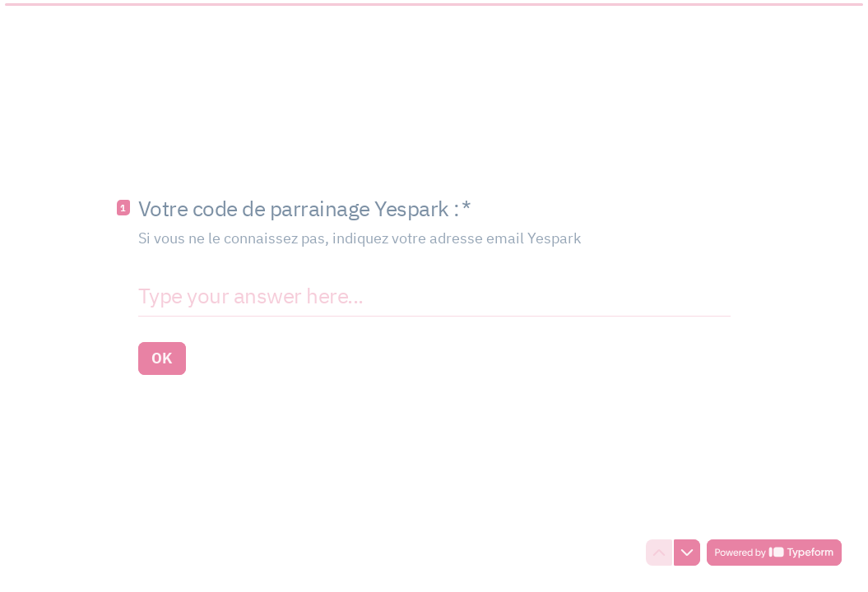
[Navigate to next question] (687, 553)
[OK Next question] (162, 358)
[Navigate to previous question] (659, 553)
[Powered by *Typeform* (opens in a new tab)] (774, 553)
